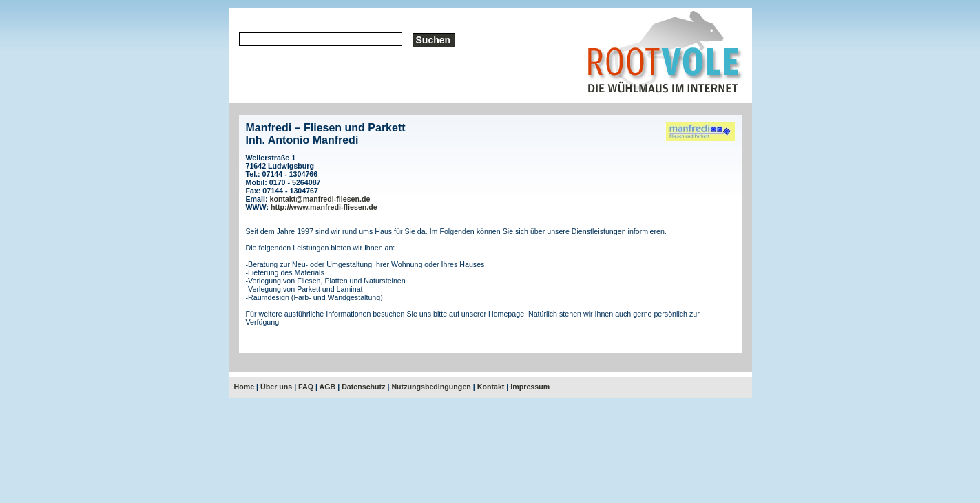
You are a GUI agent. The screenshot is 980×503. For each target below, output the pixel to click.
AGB (328, 387)
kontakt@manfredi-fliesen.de (320, 199)
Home (244, 387)
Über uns (276, 387)
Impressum (530, 387)
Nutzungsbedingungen (431, 387)
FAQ (306, 387)
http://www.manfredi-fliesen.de (324, 207)
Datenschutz (363, 387)
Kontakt (491, 387)
